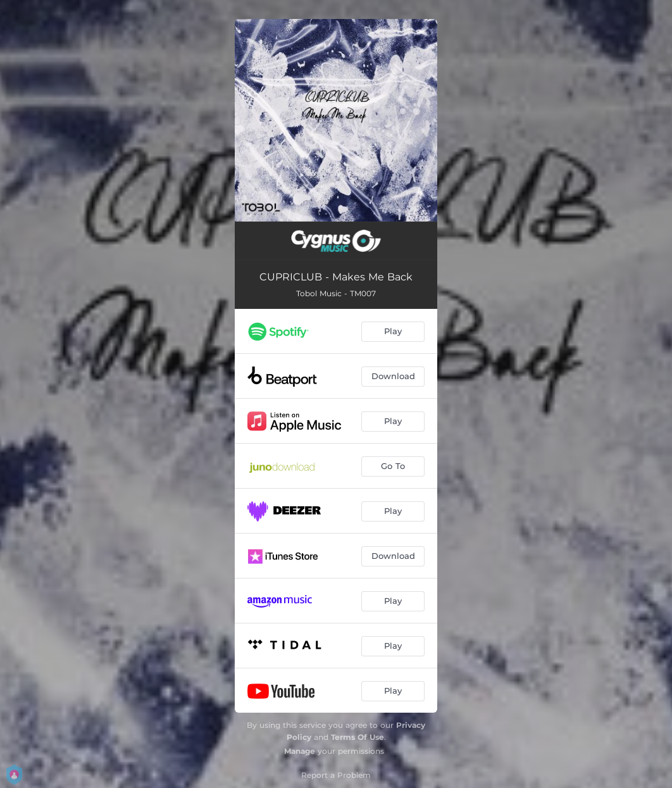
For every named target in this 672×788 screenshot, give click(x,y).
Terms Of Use (358, 737)
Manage (300, 751)
